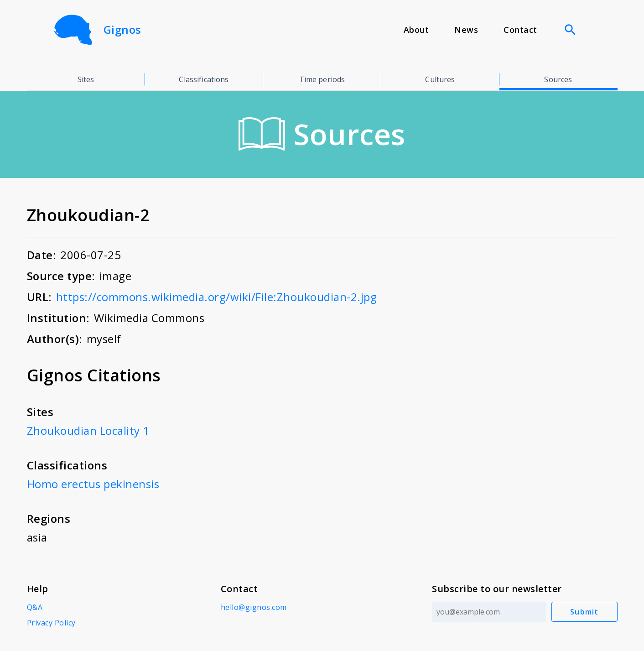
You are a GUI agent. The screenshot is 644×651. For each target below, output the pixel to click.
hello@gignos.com (254, 607)
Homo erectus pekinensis (93, 484)
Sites (86, 79)
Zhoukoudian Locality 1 (88, 430)
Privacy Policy (51, 623)
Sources (558, 79)
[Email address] (489, 612)
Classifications (204, 79)
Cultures (440, 79)
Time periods (322, 79)
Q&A (35, 607)
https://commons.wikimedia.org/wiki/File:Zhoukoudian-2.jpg (217, 297)
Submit (584, 612)
